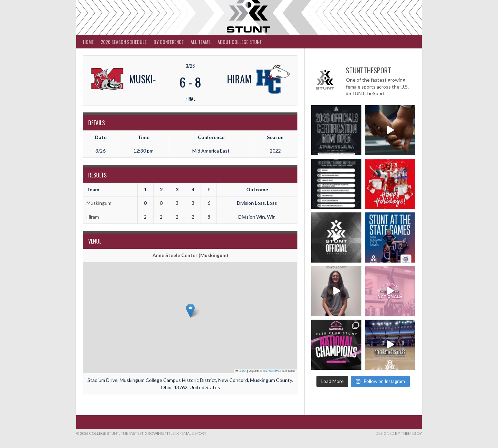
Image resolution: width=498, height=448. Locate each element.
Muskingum (99, 203)
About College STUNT (240, 42)
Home (88, 42)
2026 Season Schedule (124, 42)
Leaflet (241, 371)
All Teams (201, 42)
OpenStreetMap (272, 371)
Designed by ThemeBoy (399, 433)
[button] (190, 310)
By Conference (169, 42)
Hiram (93, 217)
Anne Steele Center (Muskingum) (190, 255)
